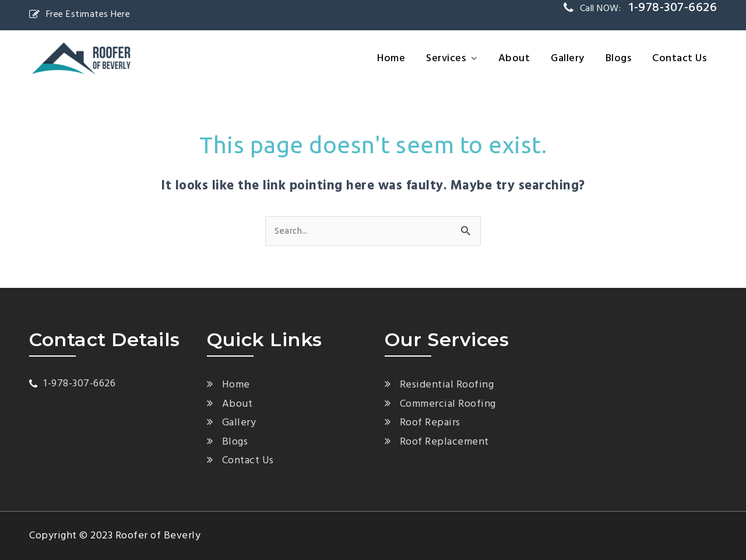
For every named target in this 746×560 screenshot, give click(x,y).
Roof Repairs (430, 423)
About (514, 59)
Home (391, 59)
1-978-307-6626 (80, 384)
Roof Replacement (444, 442)
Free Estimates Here (80, 15)
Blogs (619, 59)
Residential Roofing (447, 385)
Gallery (568, 59)
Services (446, 59)
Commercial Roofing (448, 404)
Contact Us (679, 59)
